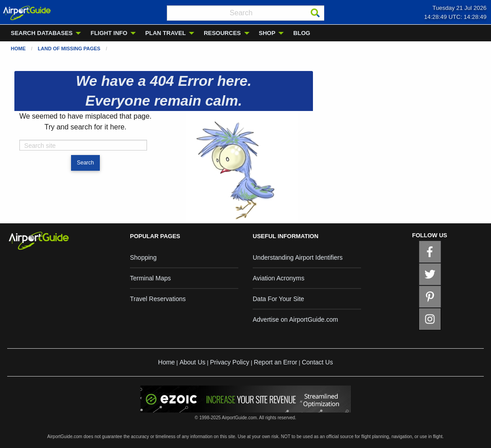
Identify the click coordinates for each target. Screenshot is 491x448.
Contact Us (317, 362)
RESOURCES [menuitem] (222, 33)
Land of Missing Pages (69, 49)
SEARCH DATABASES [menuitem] (42, 33)
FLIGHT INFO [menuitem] (109, 33)
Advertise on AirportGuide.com (295, 319)
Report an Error (275, 362)
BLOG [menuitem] (302, 33)
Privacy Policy (230, 362)
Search (85, 163)
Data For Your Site (278, 299)
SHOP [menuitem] (267, 33)
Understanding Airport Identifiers (298, 257)
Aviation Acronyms (279, 278)
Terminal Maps (150, 278)
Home (18, 49)
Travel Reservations (158, 299)
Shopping (143, 257)
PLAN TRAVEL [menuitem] (165, 33)
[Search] (315, 13)
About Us (192, 362)
